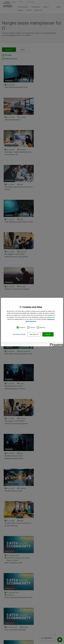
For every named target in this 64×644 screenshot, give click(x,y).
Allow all (48, 334)
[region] (32, 322)
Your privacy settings (19, 334)
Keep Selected (34, 334)
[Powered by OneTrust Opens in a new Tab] (56, 344)
